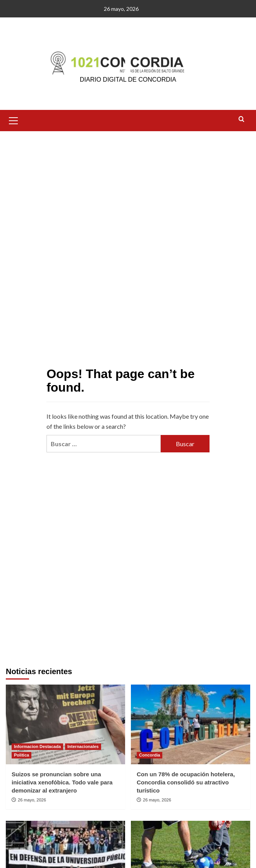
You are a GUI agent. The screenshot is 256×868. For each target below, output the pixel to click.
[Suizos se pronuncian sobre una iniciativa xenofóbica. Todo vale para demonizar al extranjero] (65, 724)
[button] (14, 120)
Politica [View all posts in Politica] (21, 755)
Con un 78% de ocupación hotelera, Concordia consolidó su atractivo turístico (186, 782)
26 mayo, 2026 (32, 800)
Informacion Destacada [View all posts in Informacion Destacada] (37, 746)
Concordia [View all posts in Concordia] (149, 755)
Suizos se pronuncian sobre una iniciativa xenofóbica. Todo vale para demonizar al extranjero (62, 782)
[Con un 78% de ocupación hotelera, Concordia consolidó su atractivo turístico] (191, 724)
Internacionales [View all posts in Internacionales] (83, 746)
